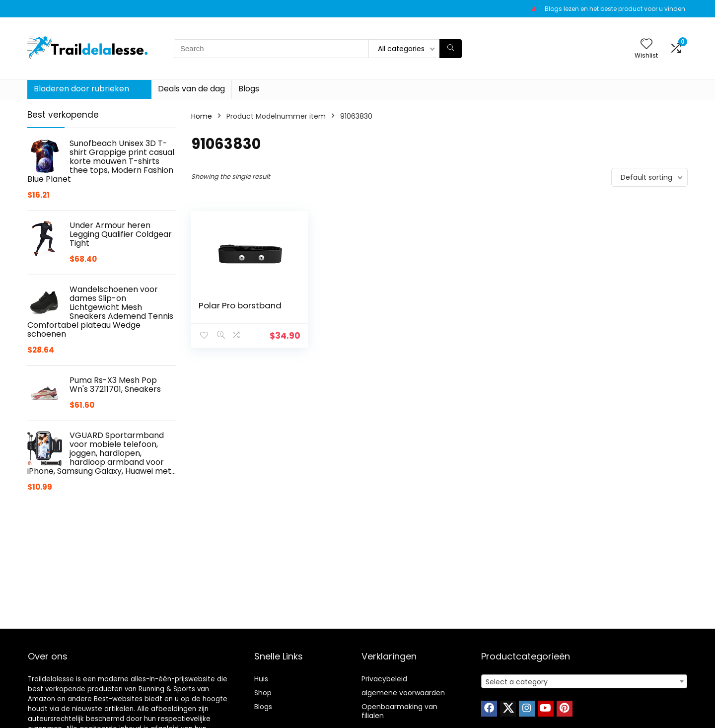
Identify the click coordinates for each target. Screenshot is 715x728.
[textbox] (584, 682)
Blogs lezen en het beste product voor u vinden (615, 9)
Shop (263, 693)
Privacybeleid (384, 679)
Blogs (249, 89)
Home (202, 116)
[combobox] (584, 681)
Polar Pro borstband (240, 305)
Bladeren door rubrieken (81, 89)
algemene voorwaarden (403, 693)
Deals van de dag (191, 89)
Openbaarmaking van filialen (399, 711)
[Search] (451, 49)
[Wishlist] (646, 44)
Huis (261, 679)
